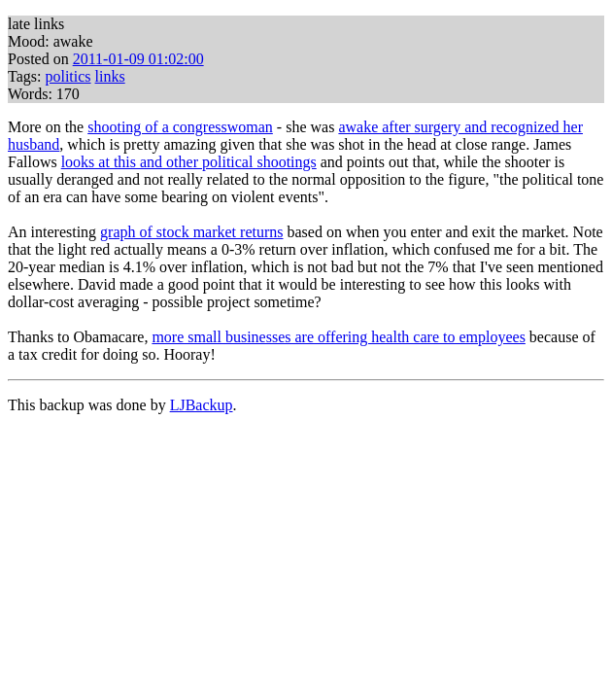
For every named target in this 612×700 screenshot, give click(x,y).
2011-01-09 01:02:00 (138, 59)
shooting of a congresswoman (180, 127)
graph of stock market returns (191, 232)
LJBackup (202, 405)
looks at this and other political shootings (189, 162)
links (110, 76)
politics (68, 76)
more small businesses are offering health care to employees (338, 337)
